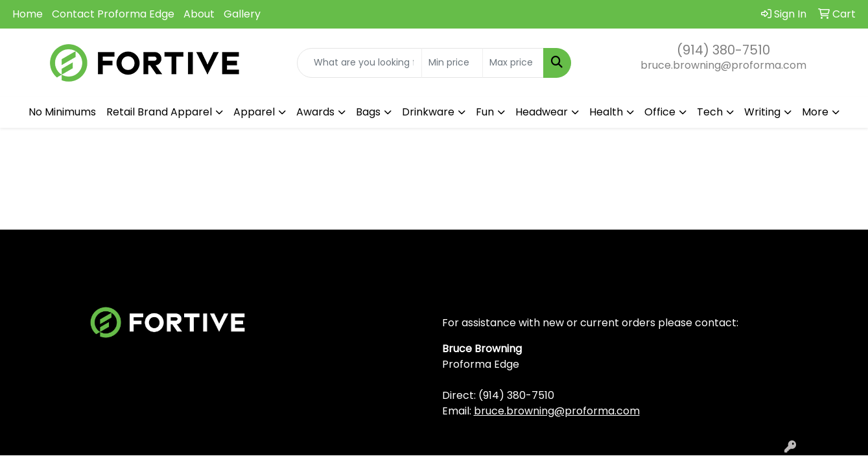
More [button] (815, 112)
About (199, 14)
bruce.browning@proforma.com (723, 65)
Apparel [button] (254, 112)
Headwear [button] (542, 112)
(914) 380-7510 (723, 50)
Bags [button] (368, 112)
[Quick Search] (359, 63)
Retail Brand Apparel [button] (159, 112)
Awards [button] (315, 112)
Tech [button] (710, 112)
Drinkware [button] (428, 112)
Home (28, 14)
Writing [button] (762, 112)
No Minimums (62, 112)
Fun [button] (485, 112)
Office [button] (660, 112)
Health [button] (606, 112)
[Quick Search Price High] (513, 63)
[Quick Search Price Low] (452, 63)
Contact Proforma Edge (113, 14)
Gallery (242, 14)
